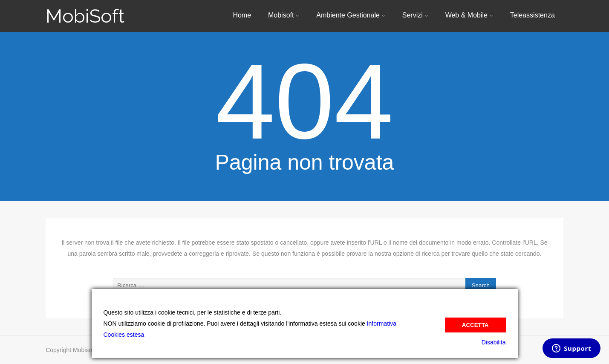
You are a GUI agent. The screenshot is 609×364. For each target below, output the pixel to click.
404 (304, 102)
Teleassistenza (533, 15)
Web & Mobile (469, 15)
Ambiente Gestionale (351, 15)
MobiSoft (85, 16)
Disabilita (494, 342)
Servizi (415, 15)
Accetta (475, 325)
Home (242, 15)
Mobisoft (284, 15)
